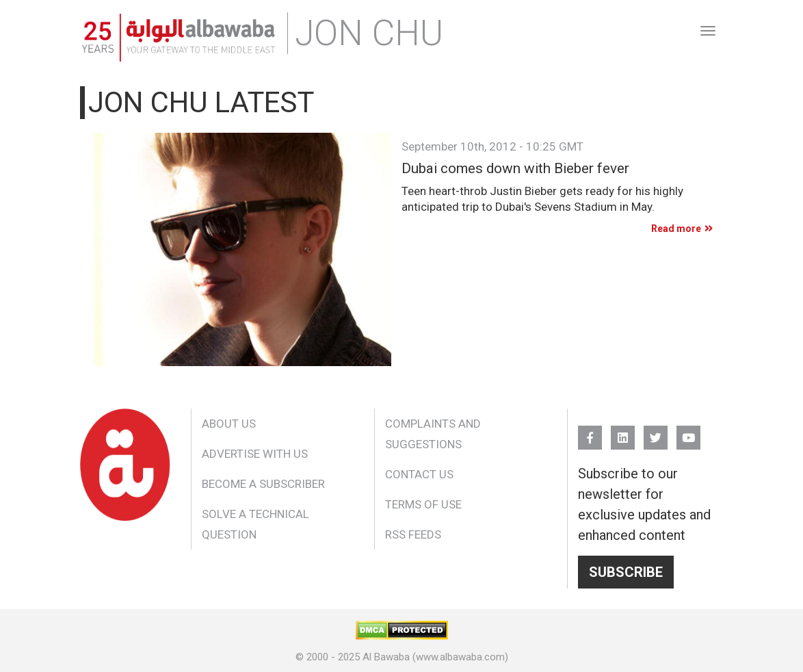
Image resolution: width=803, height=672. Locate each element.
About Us (229, 424)
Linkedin (623, 431)
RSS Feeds (413, 534)
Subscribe (626, 572)
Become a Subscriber (263, 484)
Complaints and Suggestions (433, 434)
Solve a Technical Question (255, 524)
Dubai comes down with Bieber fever (515, 169)
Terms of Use (423, 504)
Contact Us (419, 474)
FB (590, 431)
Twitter (656, 431)
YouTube (688, 431)
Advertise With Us (255, 454)
